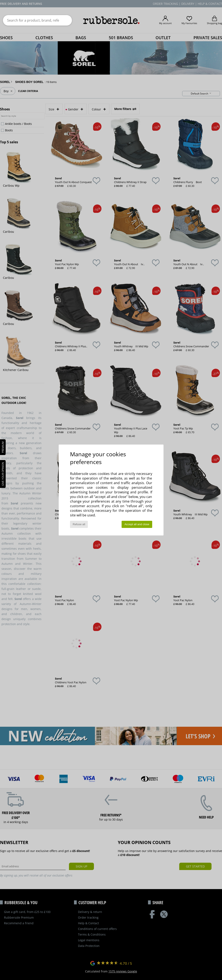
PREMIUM (3, 447)
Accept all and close (137, 524)
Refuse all (79, 524)
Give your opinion (3, 474)
